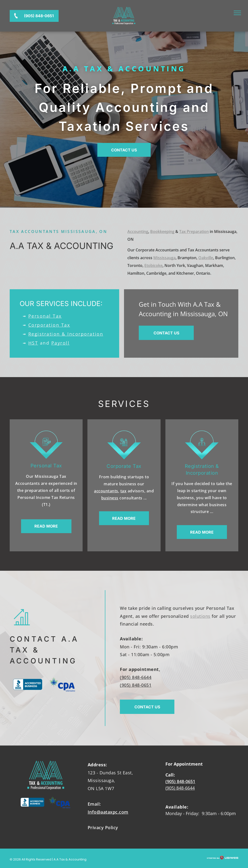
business (110, 498)
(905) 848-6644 (136, 677)
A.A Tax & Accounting (124, 69)
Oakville (206, 258)
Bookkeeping (162, 231)
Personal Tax (45, 316)
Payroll (61, 343)
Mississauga (164, 258)
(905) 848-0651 (136, 685)
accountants (106, 491)
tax (124, 491)
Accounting (138, 231)
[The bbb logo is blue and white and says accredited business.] (28, 684)
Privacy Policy (103, 827)
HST (33, 343)
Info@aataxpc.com (108, 812)
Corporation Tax (49, 325)
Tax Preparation (194, 231)
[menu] (237, 13)
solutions (200, 616)
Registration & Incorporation (66, 334)
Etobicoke (153, 265)
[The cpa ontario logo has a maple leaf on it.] (62, 684)
